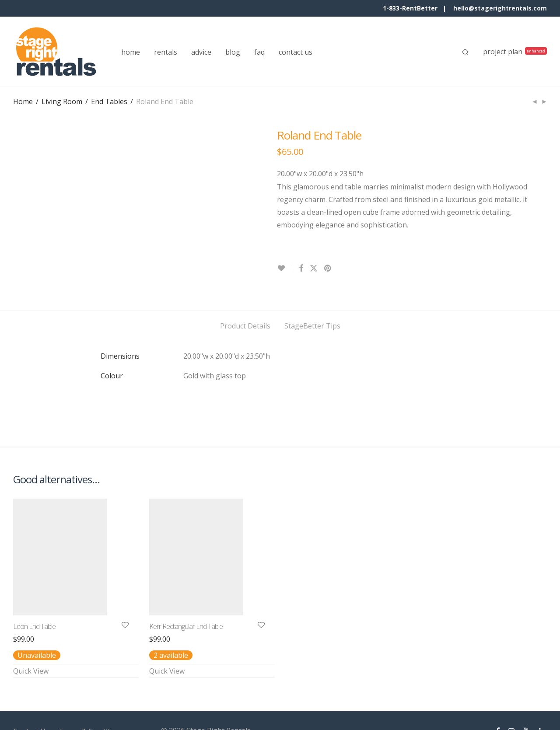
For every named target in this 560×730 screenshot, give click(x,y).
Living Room (62, 101)
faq (259, 52)
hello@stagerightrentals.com (500, 8)
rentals (166, 52)
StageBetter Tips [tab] (312, 300)
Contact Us (31, 706)
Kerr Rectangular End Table (186, 601)
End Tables (109, 101)
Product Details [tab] (245, 300)
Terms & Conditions (91, 706)
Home (23, 101)
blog (233, 52)
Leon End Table (34, 601)
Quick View (31, 646)
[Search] (465, 52)
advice (201, 52)
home (131, 52)
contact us (296, 52)
